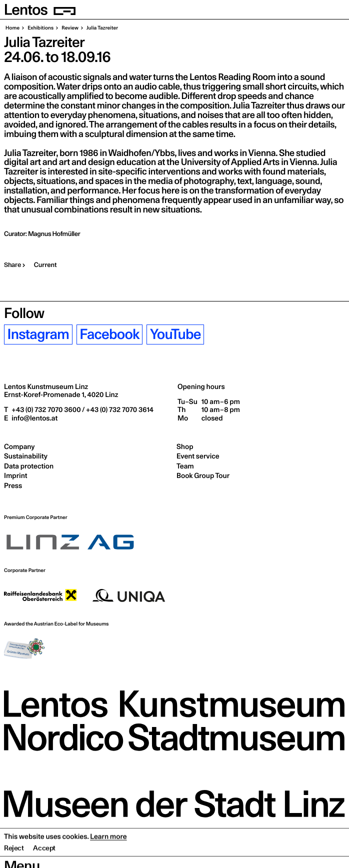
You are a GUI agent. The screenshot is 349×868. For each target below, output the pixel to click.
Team (185, 466)
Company (19, 446)
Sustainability (26, 456)
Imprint (15, 475)
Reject (14, 860)
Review (69, 28)
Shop (185, 446)
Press (13, 485)
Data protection (29, 466)
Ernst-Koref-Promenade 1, (61, 394)
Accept (44, 860)
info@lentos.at (34, 418)
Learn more (108, 849)
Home (12, 28)
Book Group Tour (203, 475)
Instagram (38, 334)
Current (45, 265)
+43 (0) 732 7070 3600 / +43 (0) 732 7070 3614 (82, 409)
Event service (198, 456)
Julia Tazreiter (102, 28)
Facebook (109, 334)
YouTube (175, 334)
